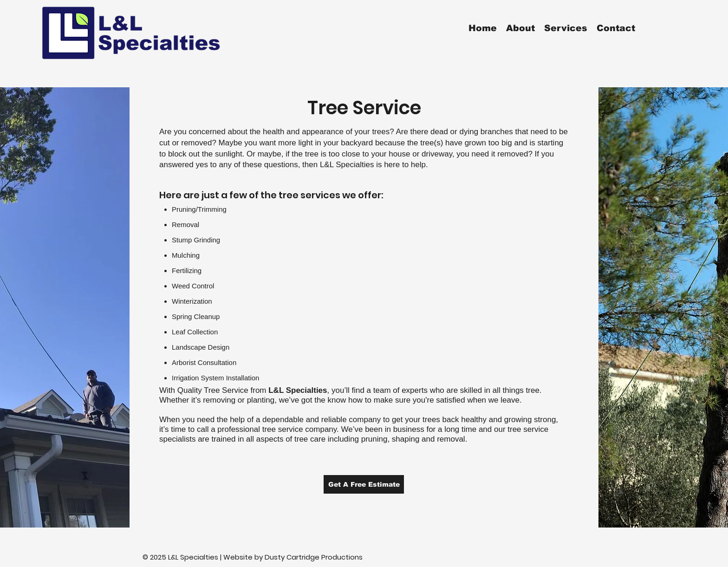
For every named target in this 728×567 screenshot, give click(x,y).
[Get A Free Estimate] (364, 484)
